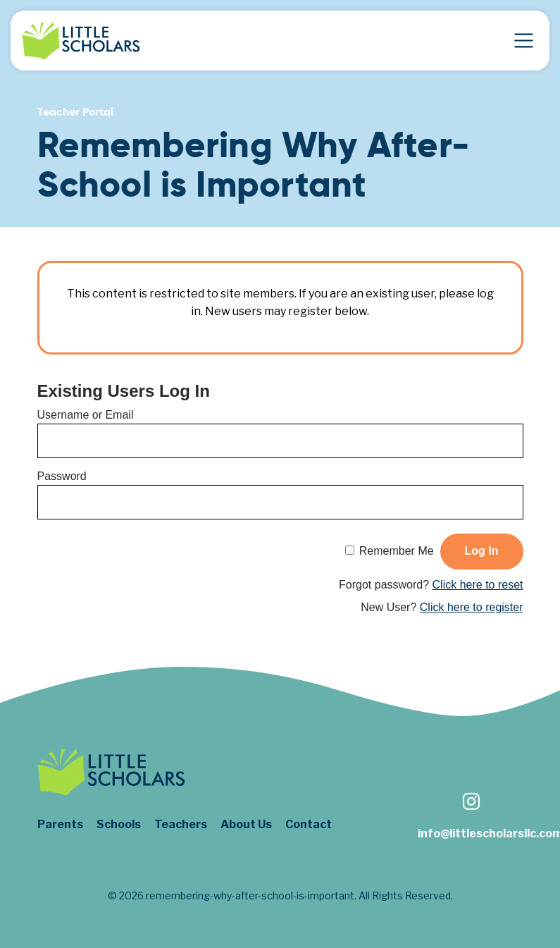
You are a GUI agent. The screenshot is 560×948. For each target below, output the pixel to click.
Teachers (181, 824)
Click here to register (472, 607)
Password (62, 476)
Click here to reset (478, 585)
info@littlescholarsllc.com (471, 833)
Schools (119, 824)
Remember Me (397, 551)
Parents (60, 824)
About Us (246, 824)
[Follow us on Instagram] (471, 803)
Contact (309, 824)
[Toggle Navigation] (524, 41)
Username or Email (86, 415)
